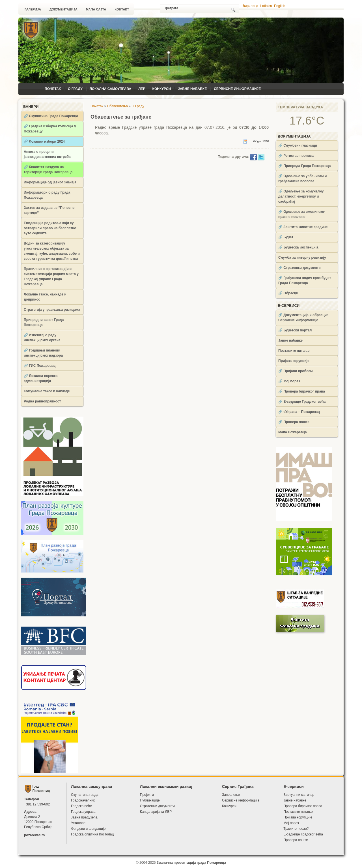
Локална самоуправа (110, 89)
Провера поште (296, 840)
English (280, 6)
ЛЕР (142, 89)
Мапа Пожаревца (293, 432)
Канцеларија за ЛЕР (156, 812)
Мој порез (291, 823)
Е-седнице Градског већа (303, 834)
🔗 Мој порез (289, 381)
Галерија (33, 9)
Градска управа (83, 812)
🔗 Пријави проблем (296, 371)
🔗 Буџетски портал (295, 330)
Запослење (231, 795)
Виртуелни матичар (299, 795)
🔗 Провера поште (294, 422)
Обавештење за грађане (121, 117)
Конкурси (162, 89)
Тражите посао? (296, 829)
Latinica (266, 6)
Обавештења (117, 106)
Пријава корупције (294, 361)
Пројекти (147, 795)
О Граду (75, 89)
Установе (78, 823)
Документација (63, 9)
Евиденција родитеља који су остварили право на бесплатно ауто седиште (50, 228)
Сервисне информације (237, 89)
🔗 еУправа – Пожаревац (299, 412)
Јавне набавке (192, 89)
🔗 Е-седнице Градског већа (302, 402)
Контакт (122, 9)
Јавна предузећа (84, 817)
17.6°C (307, 121)
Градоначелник (83, 800)
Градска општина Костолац (92, 834)
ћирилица (251, 6)
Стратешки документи (157, 806)
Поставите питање (294, 351)
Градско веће (81, 806)
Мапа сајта (96, 9)
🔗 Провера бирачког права (302, 391)
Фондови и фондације (88, 829)
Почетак (53, 89)
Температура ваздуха (300, 107)
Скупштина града (85, 795)
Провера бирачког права (303, 806)
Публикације (150, 800)
